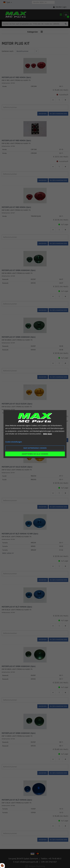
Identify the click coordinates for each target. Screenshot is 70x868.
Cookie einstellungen (14, 442)
